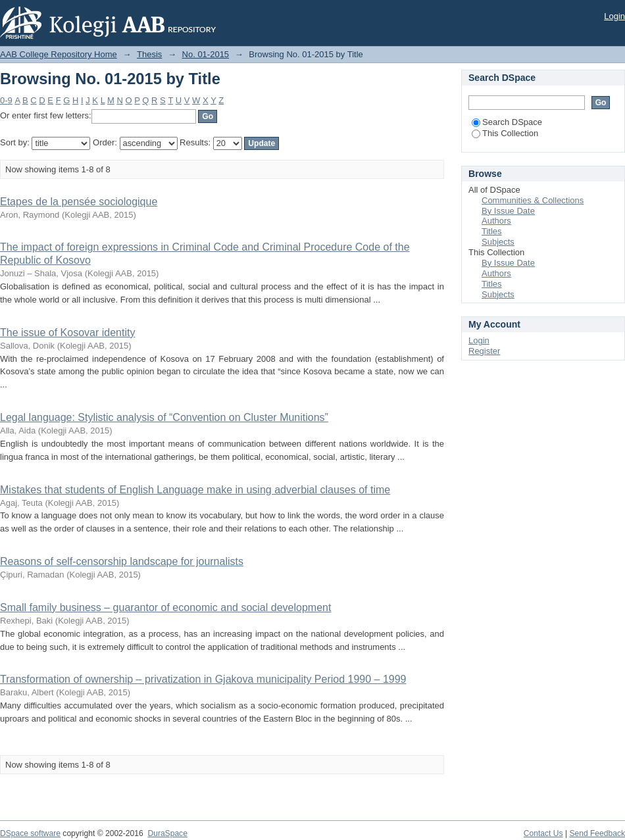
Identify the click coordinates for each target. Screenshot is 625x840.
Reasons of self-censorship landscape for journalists (122, 561)
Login (614, 16)
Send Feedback (597, 833)
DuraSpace (167, 833)
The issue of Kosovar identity (67, 333)
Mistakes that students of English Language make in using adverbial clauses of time (195, 490)
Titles (492, 231)
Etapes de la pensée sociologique (79, 202)
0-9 (6, 100)
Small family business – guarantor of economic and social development (165, 607)
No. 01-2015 (206, 54)
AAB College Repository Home (59, 54)
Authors (496, 221)
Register (484, 351)
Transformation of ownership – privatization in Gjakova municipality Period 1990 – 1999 (203, 679)
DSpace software (30, 833)
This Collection (505, 133)
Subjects (498, 242)
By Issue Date (508, 211)
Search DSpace (507, 122)
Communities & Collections (533, 200)
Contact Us (543, 833)
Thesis (149, 54)
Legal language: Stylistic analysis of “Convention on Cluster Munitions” (164, 417)
